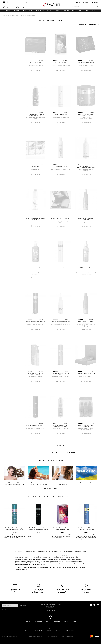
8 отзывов (91, 112)
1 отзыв (92, 164)
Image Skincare (77, 628)
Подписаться (23, 605)
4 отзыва (91, 320)
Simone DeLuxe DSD (39, 630)
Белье (80, 11)
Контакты (74, 622)
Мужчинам (58, 11)
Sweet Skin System (70, 630)
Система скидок (57, 622)
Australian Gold (38, 628)
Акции (94, 11)
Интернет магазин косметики (10, 15)
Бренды (87, 11)
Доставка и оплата (38, 622)
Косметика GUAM (28, 628)
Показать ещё (61, 445)
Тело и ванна (40, 11)
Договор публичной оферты (67, 636)
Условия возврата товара (51, 636)
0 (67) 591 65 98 (19, 7)
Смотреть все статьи (51, 488)
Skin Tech (58, 630)
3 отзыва (66, 112)
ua (6, 2)
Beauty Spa (49, 628)
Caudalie (68, 628)
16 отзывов (66, 60)
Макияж (8, 11)
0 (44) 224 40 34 (8, 7)
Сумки (74, 11)
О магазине (27, 622)
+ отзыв (66, 164)
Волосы (31, 11)
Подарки (67, 11)
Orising (26, 630)
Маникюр (49, 11)
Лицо (25, 11)
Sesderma (49, 630)
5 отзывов (66, 216)
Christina (58, 628)
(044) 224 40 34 (50, 610)
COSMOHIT (50, 5)
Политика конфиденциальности (35, 636)
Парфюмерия (17, 11)
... (60, 453)
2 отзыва (41, 60)
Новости (66, 622)
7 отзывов (91, 60)
